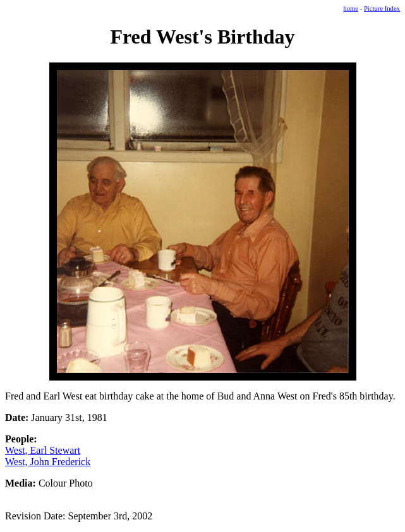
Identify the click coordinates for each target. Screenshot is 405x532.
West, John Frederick (48, 462)
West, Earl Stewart (43, 450)
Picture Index (382, 9)
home (351, 9)
